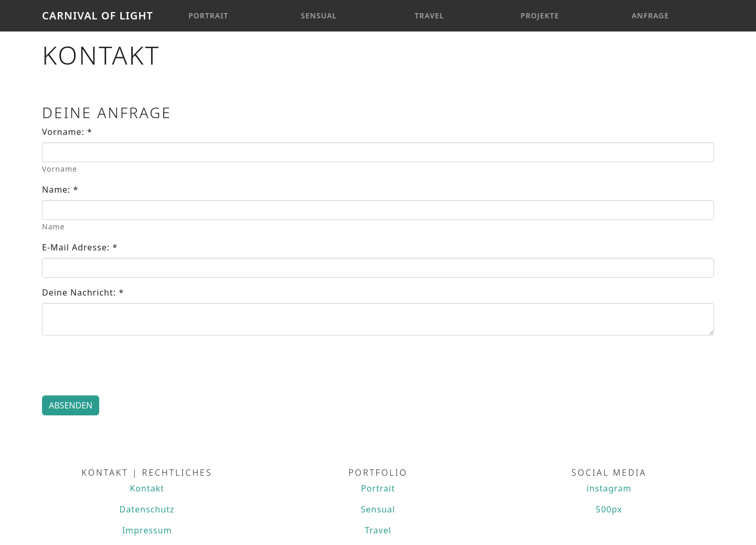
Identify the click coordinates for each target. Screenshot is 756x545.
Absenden (71, 405)
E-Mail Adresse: (80, 247)
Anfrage (650, 15)
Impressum (147, 530)
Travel (429, 15)
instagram (609, 488)
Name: (60, 190)
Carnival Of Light (98, 15)
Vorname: (67, 132)
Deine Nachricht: (83, 292)
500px (609, 509)
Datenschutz (147, 509)
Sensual (319, 15)
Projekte (540, 15)
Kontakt (147, 488)
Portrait (208, 15)
